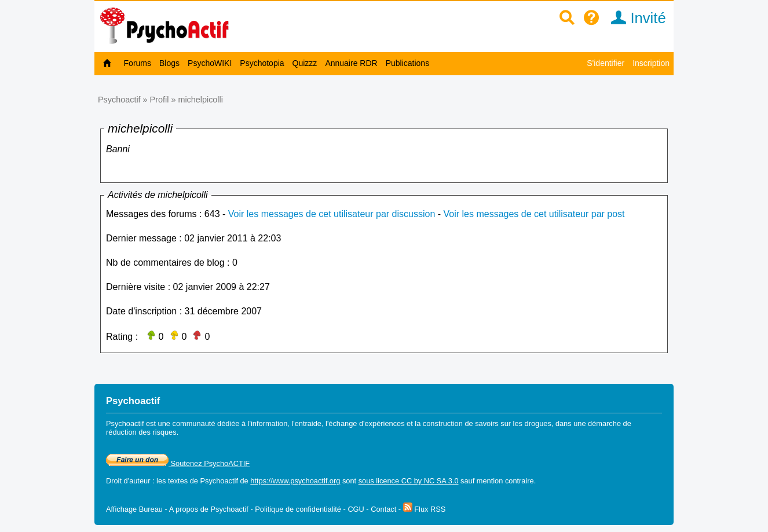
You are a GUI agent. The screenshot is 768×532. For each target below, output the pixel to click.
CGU (356, 509)
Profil (160, 100)
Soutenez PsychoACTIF (178, 463)
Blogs (169, 63)
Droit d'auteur (128, 481)
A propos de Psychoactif (209, 509)
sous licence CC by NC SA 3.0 (409, 481)
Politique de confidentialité (298, 509)
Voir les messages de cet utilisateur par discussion (332, 214)
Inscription (651, 63)
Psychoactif (119, 100)
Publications (408, 63)
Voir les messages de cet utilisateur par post (534, 214)
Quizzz (305, 63)
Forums (138, 63)
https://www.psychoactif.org (295, 481)
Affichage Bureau (134, 509)
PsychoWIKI (210, 63)
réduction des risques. (142, 432)
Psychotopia (262, 63)
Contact (383, 509)
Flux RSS (425, 509)
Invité (634, 18)
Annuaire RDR (351, 63)
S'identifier (606, 63)
